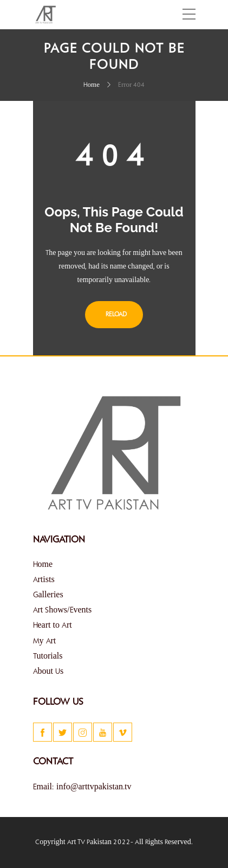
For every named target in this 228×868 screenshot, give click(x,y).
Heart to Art (53, 626)
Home (92, 85)
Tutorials (48, 656)
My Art (45, 641)
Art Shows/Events (63, 610)
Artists (44, 580)
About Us (48, 672)
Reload (114, 315)
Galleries (48, 595)
